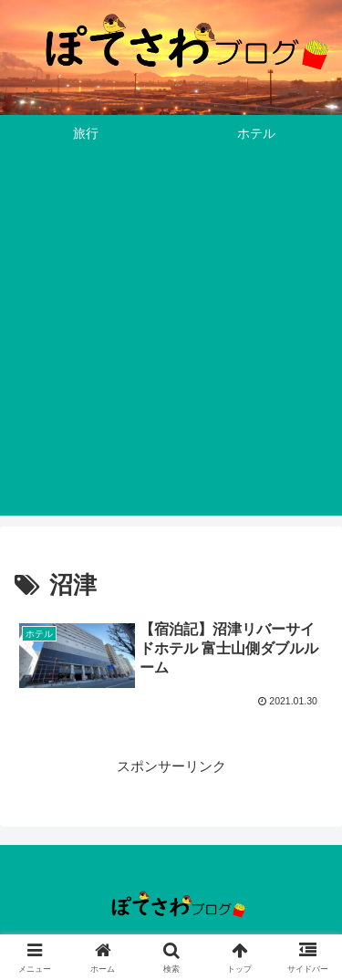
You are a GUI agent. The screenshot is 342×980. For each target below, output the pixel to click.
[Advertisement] (171, 344)
